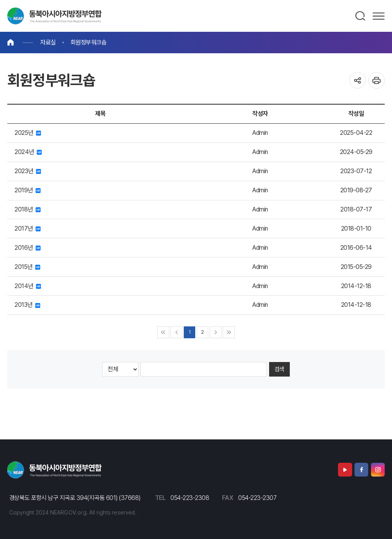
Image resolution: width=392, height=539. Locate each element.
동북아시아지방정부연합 (55, 16)
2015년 (27, 267)
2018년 (28, 209)
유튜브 (345, 470)
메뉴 (379, 16)
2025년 (28, 133)
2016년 (28, 248)
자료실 (48, 42)
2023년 (28, 171)
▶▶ (229, 332)
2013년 (27, 305)
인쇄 (376, 80)
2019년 (28, 190)
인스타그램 (378, 470)
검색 (361, 16)
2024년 (28, 152)
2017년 (28, 229)
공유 (357, 80)
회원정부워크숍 (89, 42)
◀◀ (163, 332)
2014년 (28, 286)
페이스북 (361, 470)
